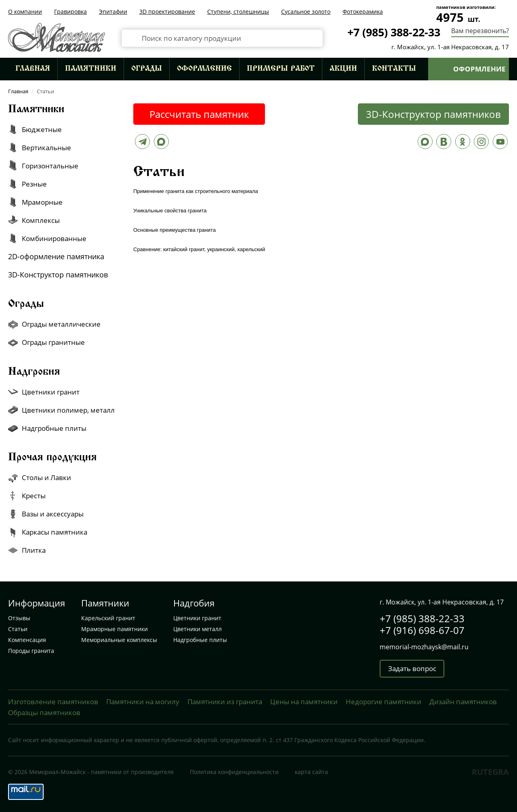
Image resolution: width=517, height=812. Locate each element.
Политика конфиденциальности (234, 772)
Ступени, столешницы (238, 12)
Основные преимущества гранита (174, 230)
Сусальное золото (306, 12)
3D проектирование (167, 12)
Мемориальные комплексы (119, 640)
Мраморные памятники (115, 629)
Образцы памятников (44, 712)
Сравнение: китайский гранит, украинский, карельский (199, 249)
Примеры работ (281, 69)
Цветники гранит (197, 618)
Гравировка (70, 12)
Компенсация (27, 640)
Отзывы (19, 618)
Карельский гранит (108, 618)
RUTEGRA (490, 772)
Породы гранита (31, 651)
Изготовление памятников (53, 702)
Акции (343, 69)
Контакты (394, 69)
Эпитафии (113, 12)
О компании (25, 12)
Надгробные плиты (200, 640)
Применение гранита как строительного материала (196, 191)
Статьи (18, 629)
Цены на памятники (304, 702)
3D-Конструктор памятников (433, 114)
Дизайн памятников (463, 702)
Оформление (204, 69)
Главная (33, 69)
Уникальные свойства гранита (170, 211)
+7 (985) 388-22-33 (394, 32)
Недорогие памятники (384, 702)
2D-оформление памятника (56, 256)
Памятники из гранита (225, 702)
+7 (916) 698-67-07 (422, 630)
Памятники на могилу (143, 702)
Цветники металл (198, 629)
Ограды (147, 69)
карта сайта (311, 772)
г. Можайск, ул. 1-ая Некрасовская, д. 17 (450, 47)
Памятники (91, 69)
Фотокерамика (363, 12)
